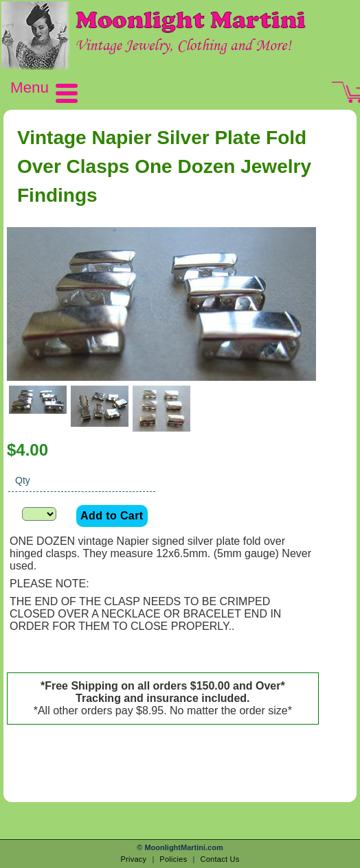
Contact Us (220, 859)
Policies (173, 859)
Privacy (133, 859)
